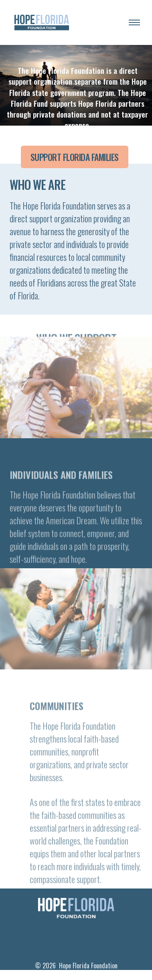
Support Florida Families (75, 157)
